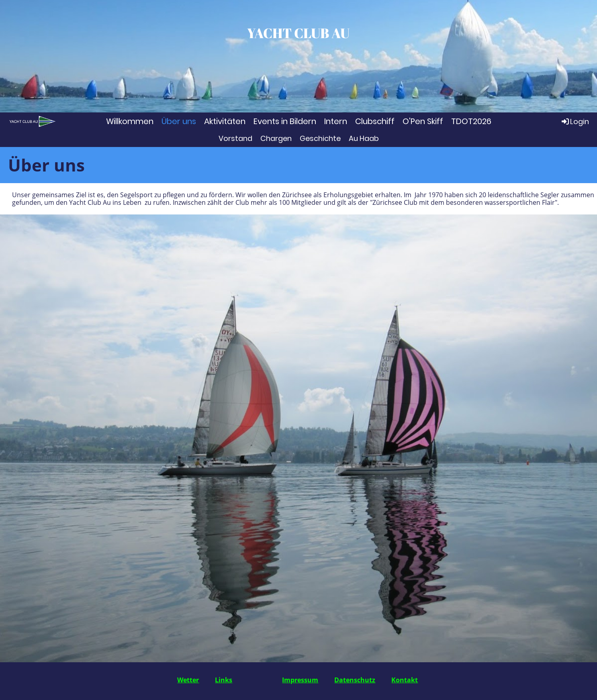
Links (224, 680)
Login (575, 121)
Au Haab (364, 138)
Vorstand (235, 138)
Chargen (276, 138)
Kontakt (405, 680)
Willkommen (130, 121)
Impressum (300, 680)
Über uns (179, 121)
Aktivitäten (225, 121)
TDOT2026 (471, 121)
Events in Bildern (285, 121)
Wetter (188, 680)
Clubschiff (375, 121)
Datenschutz (355, 680)
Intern (336, 121)
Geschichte (320, 138)
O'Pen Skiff (423, 121)
